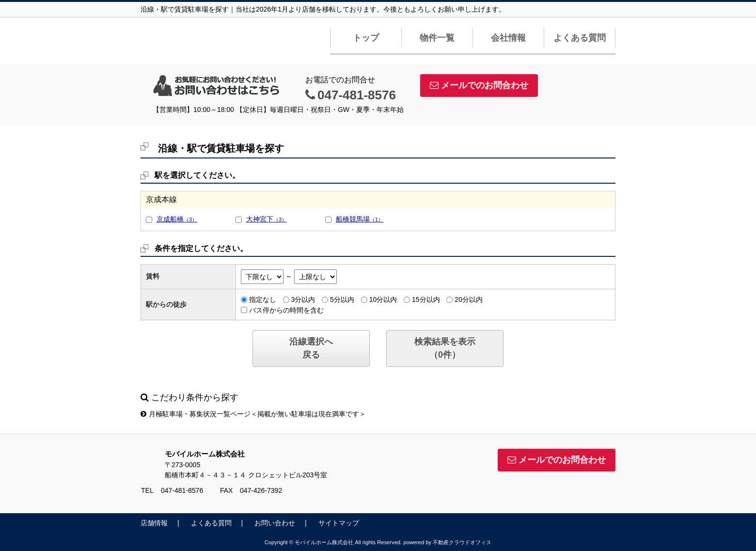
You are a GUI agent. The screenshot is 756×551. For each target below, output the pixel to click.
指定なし (263, 299)
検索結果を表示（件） (445, 348)
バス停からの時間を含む (286, 310)
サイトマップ (339, 523)
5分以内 (342, 299)
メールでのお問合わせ (479, 85)
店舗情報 (154, 523)
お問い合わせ (275, 523)
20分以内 (469, 299)
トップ (366, 38)
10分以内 (383, 299)
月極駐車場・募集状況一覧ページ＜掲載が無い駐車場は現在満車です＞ (253, 414)
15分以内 (426, 299)
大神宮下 (267, 219)
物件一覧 (437, 38)
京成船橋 (177, 219)
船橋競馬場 (360, 219)
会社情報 (508, 38)
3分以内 (303, 299)
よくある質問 (580, 38)
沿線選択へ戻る (311, 348)
